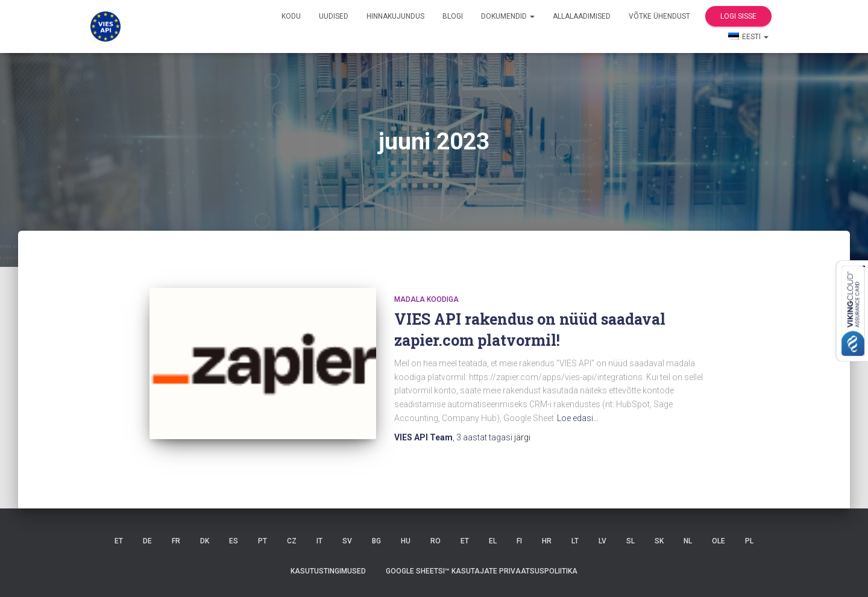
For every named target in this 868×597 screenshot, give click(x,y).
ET (119, 541)
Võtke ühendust (659, 16)
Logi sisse (738, 16)
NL (688, 541)
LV (602, 541)
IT (319, 541)
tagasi (485, 437)
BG (376, 541)
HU (406, 541)
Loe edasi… (578, 418)
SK (659, 541)
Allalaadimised (582, 16)
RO (436, 541)
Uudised (334, 16)
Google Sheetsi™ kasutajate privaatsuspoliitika (482, 571)
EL (493, 541)
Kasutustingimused (328, 571)
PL (749, 541)
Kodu (291, 16)
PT (263, 541)
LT (575, 541)
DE (147, 541)
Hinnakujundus (395, 16)
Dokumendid (508, 16)
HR (547, 541)
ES (234, 541)
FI (519, 541)
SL (631, 541)
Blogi (453, 16)
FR (176, 541)
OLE (719, 541)
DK (205, 541)
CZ (292, 541)
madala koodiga (426, 299)
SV (347, 541)
